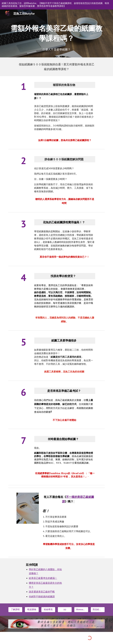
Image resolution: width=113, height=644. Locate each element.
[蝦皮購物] (32, 610)
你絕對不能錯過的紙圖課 (42, 597)
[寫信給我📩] (98, 610)
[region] (56, 5)
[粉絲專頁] (48, 610)
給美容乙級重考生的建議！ (43, 578)
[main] (56, 33)
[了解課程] (15, 610)
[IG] (65, 610)
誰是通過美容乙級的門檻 (42, 592)
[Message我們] (81, 610)
